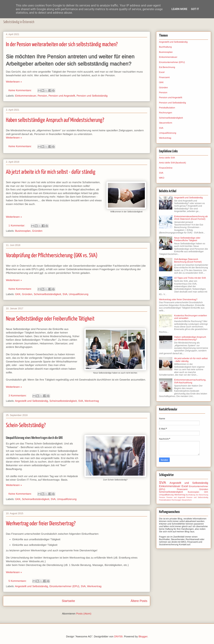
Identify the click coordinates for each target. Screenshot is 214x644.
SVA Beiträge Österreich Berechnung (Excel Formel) (188, 261)
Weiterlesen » (14, 82)
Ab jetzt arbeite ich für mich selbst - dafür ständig (51, 172)
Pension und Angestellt (62, 96)
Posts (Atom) (84, 614)
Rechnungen (166, 113)
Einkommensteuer (26, 96)
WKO (162, 178)
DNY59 (118, 636)
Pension (42, 96)
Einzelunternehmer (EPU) (64, 586)
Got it (195, 9)
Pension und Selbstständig (92, 96)
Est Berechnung (167, 67)
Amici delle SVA (167, 158)
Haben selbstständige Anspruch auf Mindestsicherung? (55, 120)
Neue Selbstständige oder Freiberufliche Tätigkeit (50, 319)
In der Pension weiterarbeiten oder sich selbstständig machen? (62, 44)
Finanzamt (164, 77)
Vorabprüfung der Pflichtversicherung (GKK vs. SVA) (52, 256)
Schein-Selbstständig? (26, 425)
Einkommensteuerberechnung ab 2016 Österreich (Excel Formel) (191, 218)
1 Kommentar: (17, 225)
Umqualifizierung (79, 294)
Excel (162, 72)
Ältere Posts (139, 601)
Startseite (68, 601)
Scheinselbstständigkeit (47, 294)
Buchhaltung (165, 47)
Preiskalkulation (167, 108)
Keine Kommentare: (20, 90)
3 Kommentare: (18, 395)
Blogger (143, 636)
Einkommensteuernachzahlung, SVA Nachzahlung (190, 381)
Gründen (37, 231)
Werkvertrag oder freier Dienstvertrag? (41, 524)
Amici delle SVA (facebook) (172, 163)
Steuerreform (166, 123)
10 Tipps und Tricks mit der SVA (190, 278)
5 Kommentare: (18, 581)
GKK (18, 294)
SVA (65, 294)
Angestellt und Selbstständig (31, 401)
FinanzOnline (166, 168)
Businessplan (23, 231)
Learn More (179, 9)
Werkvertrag (92, 401)
